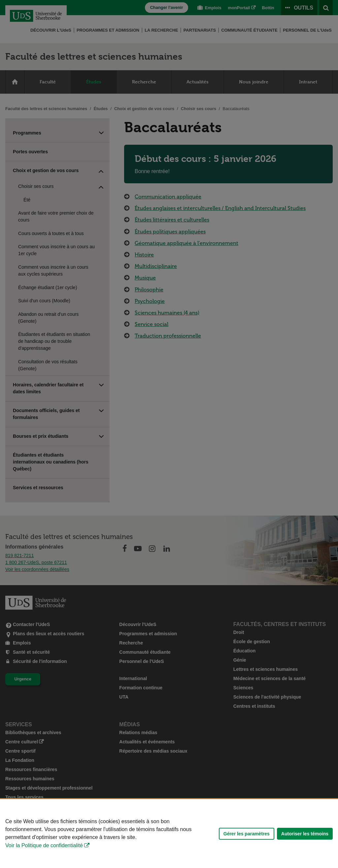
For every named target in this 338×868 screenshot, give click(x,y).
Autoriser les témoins (305, 834)
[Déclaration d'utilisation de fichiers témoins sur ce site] (169, 834)
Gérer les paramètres (247, 834)
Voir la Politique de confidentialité (44, 845)
